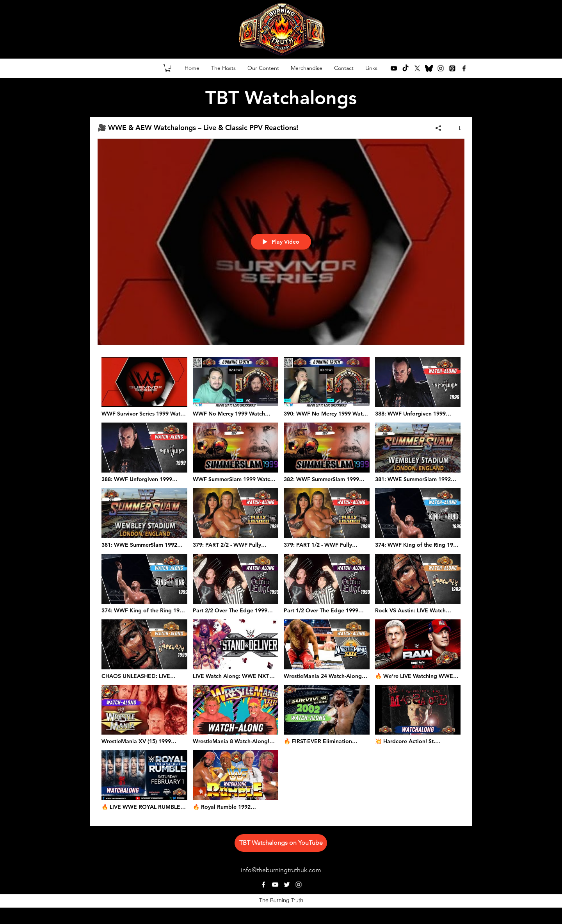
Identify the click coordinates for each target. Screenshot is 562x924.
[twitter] (417, 68)
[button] (168, 68)
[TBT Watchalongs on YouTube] (281, 843)
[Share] (438, 128)
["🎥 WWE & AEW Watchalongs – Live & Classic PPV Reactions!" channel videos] (281, 586)
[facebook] (464, 68)
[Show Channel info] (457, 128)
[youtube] (394, 68)
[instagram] (441, 68)
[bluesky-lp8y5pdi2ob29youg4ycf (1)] (429, 68)
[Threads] (452, 68)
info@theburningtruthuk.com (281, 870)
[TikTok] (405, 68)
